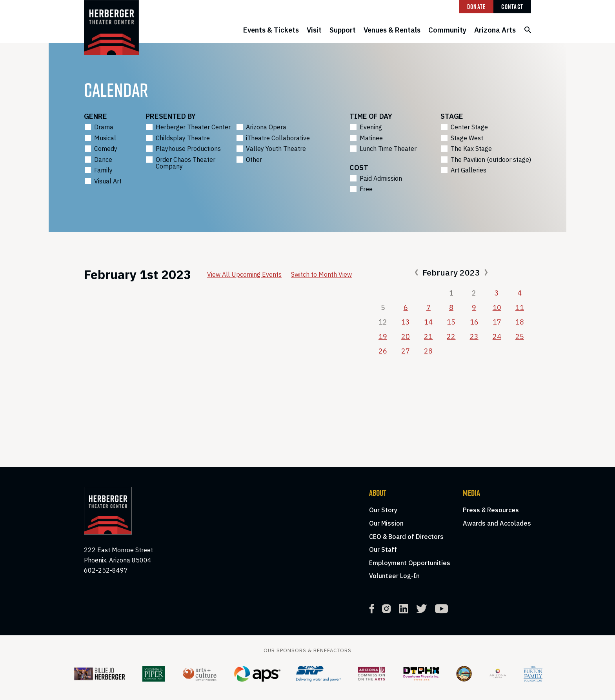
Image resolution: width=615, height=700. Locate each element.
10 (497, 307)
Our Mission (386, 523)
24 (497, 336)
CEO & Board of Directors (406, 537)
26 (383, 351)
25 (520, 336)
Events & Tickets (271, 30)
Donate (477, 7)
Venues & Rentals (392, 30)
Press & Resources (491, 510)
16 (474, 322)
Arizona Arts (495, 30)
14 (428, 322)
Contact (512, 7)
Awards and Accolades (497, 523)
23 (474, 336)
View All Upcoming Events (244, 274)
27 (406, 351)
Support (343, 30)
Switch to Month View (321, 274)
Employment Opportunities (410, 563)
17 (497, 322)
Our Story (383, 510)
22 (451, 336)
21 (428, 336)
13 (406, 322)
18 (520, 322)
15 (451, 322)
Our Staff (383, 549)
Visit (314, 30)
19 (383, 336)
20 (406, 336)
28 (428, 351)
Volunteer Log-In (394, 576)
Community (447, 30)
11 (520, 307)
